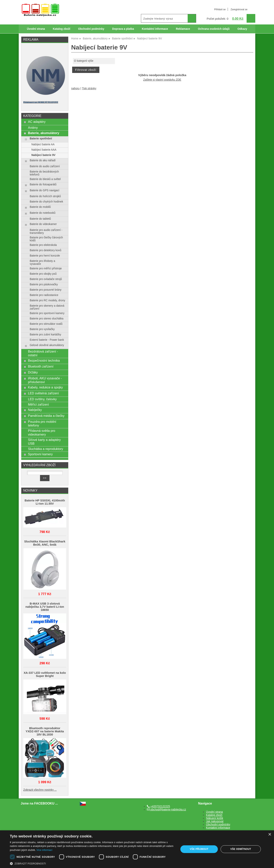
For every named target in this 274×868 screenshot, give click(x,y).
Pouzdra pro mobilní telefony (42, 423)
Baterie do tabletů (40, 219)
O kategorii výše (84, 61)
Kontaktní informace (155, 29)
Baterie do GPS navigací (45, 190)
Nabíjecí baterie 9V (43, 155)
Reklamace (183, 29)
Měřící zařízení (38, 404)
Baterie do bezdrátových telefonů (44, 173)
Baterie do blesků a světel (45, 179)
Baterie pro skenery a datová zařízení (47, 307)
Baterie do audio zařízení (45, 166)
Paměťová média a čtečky (46, 416)
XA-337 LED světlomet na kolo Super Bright (45, 674)
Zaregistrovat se (239, 9)
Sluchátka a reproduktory (46, 449)
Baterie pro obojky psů (43, 274)
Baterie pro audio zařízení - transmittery (46, 231)
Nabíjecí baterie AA (43, 144)
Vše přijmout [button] (199, 849)
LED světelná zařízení (43, 393)
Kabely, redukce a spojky (45, 387)
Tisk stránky (89, 88)
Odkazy (242, 29)
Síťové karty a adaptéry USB (44, 442)
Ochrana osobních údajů (214, 29)
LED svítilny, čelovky (42, 399)
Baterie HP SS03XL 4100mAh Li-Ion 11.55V (45, 502)
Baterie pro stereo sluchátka (47, 319)
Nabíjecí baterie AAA (44, 150)
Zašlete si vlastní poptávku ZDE (162, 80)
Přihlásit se (220, 9)
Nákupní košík (215, 818)
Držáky (33, 372)
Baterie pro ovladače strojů (46, 279)
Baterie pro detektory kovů (46, 250)
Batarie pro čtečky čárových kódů (46, 239)
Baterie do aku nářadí (43, 160)
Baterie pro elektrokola (43, 245)
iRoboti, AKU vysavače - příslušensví (45, 380)
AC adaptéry (37, 122)
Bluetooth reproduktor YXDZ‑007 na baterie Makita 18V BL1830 (45, 731)
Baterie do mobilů (40, 207)
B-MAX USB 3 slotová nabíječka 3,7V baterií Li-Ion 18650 (45, 607)
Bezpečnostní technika (44, 360)
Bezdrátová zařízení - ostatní (43, 353)
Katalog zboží (62, 29)
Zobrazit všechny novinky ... (40, 790)
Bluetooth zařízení (41, 366)
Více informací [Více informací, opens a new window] (44, 850)
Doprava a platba (123, 29)
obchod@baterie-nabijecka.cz (166, 810)
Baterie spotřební (41, 139)
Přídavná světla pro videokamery (42, 433)
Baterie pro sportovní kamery (47, 313)
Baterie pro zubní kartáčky (45, 335)
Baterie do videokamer (43, 224)
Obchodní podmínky (91, 29)
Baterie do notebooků (43, 213)
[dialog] (137, 849)
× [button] (270, 835)
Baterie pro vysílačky (42, 329)
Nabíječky (35, 410)
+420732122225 (158, 806)
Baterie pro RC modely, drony (48, 300)
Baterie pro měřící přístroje (46, 268)
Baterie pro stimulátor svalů (46, 324)
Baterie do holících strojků (45, 196)
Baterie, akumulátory (44, 133)
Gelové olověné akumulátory (47, 345)
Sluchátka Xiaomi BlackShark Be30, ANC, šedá (45, 543)
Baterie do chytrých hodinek (46, 202)
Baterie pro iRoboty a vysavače (42, 262)
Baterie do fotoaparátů (43, 184)
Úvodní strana (36, 29)
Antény (33, 128)
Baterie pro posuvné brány (46, 290)
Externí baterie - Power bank (47, 340)
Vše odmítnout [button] (241, 849)
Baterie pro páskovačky (44, 284)
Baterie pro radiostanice (44, 295)
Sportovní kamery (40, 454)
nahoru (75, 88)
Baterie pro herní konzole (45, 256)
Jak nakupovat (215, 821)
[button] (92, 863)
